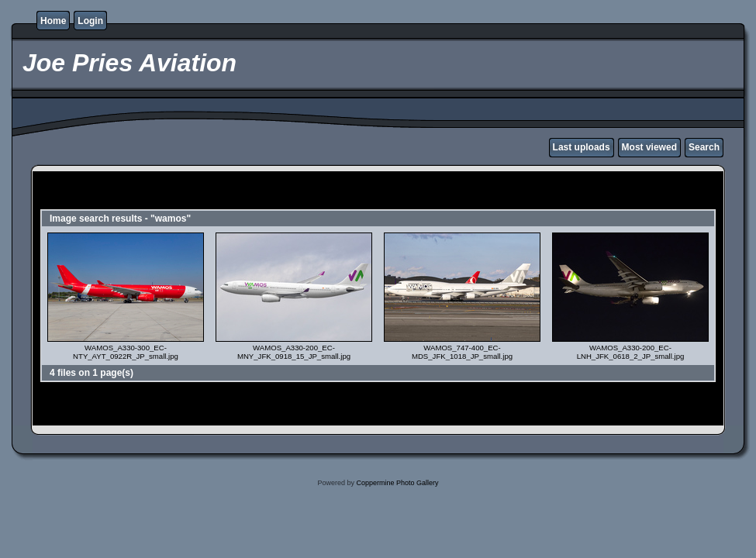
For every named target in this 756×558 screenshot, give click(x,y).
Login (90, 21)
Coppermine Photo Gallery (397, 483)
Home (53, 21)
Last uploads (582, 147)
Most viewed (649, 147)
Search (704, 147)
